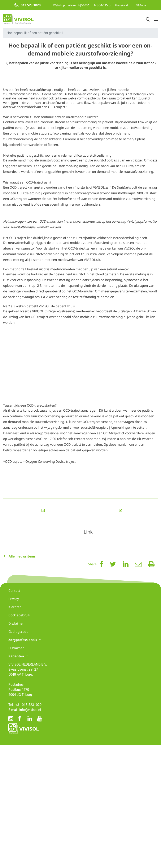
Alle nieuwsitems (19, 679)
